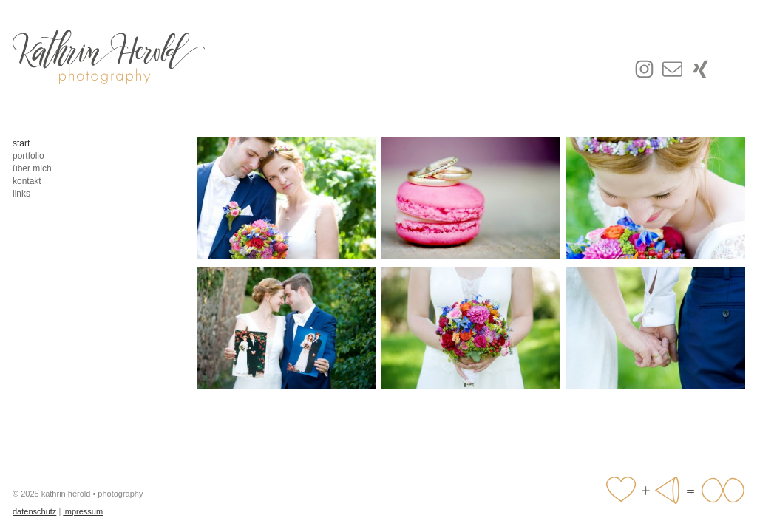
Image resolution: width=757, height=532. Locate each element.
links (21, 194)
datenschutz (34, 511)
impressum (83, 511)
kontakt (27, 181)
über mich (32, 168)
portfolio (28, 156)
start (21, 143)
